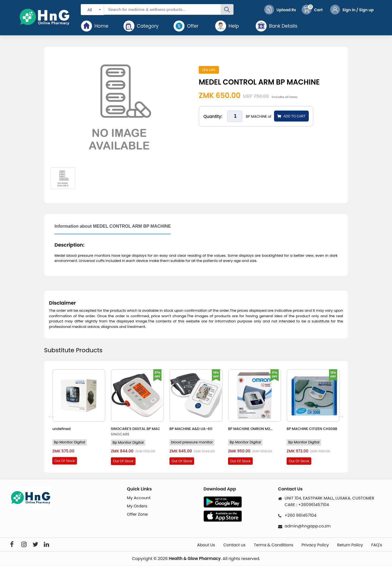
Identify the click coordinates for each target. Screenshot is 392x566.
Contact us (228, 545)
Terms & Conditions (269, 545)
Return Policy (349, 545)
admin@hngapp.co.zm (308, 526)
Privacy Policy (312, 545)
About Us (198, 545)
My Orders (137, 506)
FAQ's (377, 545)
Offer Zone (138, 514)
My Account (139, 498)
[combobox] (92, 9)
